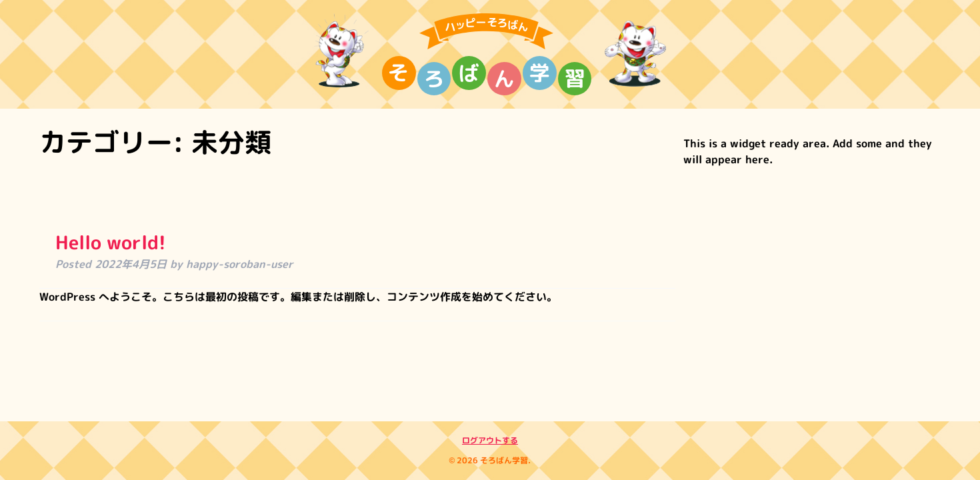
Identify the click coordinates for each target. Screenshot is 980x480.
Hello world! (111, 242)
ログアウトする (490, 440)
